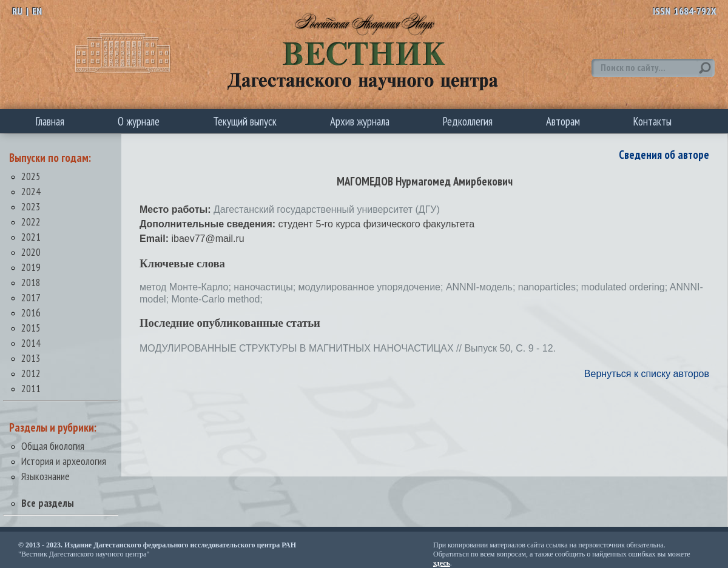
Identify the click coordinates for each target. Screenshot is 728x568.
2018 (31, 282)
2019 (31, 267)
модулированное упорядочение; (372, 287)
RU (17, 11)
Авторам (563, 121)
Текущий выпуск (245, 121)
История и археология (64, 461)
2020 (31, 252)
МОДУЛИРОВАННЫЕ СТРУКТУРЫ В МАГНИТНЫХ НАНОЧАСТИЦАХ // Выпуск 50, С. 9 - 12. (348, 348)
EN (37, 11)
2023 (31, 206)
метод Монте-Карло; (187, 287)
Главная (50, 121)
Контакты (652, 121)
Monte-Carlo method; (217, 299)
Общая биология (53, 446)
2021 (31, 237)
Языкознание (45, 476)
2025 (31, 176)
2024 (31, 191)
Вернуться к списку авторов (647, 374)
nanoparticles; (550, 287)
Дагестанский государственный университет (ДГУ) (327, 209)
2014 (31, 343)
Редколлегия (468, 121)
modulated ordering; (625, 287)
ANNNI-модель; (482, 287)
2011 (31, 388)
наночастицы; (266, 287)
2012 (31, 373)
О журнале (139, 121)
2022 (31, 222)
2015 (31, 328)
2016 (31, 312)
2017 (31, 297)
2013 (31, 358)
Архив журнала (360, 121)
